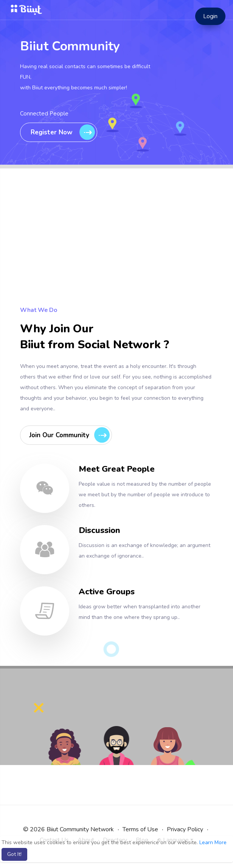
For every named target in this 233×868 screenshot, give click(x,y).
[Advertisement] (116, 252)
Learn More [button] (213, 842)
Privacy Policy (185, 829)
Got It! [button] (14, 854)
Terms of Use (140, 829)
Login (210, 16)
